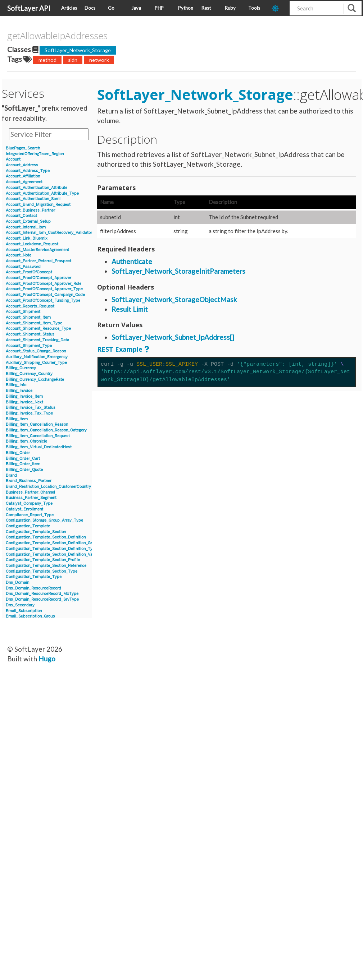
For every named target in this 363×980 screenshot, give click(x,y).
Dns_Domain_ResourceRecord (33, 588)
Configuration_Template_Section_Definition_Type (51, 549)
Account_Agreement (24, 182)
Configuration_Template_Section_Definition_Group (52, 543)
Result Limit (130, 309)
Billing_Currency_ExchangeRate (35, 380)
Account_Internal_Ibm (26, 227)
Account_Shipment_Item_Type (34, 323)
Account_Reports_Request (30, 306)
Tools (254, 8)
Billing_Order (18, 453)
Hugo (47, 659)
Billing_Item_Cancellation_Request (38, 436)
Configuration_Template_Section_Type (42, 571)
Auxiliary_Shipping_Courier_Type (36, 363)
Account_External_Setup (28, 221)
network (99, 60)
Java (136, 8)
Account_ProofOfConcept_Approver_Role (44, 284)
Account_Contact (21, 216)
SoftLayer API (29, 8)
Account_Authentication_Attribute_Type (42, 193)
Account (13, 159)
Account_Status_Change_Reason (36, 351)
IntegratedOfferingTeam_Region (35, 154)
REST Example (120, 349)
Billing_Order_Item (23, 464)
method (47, 60)
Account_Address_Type (28, 171)
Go (111, 8)
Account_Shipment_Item (28, 317)
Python (186, 8)
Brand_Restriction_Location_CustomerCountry (48, 487)
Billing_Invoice (19, 391)
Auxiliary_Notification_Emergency (37, 357)
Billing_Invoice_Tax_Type (29, 413)
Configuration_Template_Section (36, 532)
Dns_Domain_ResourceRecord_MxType (42, 594)
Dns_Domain (17, 583)
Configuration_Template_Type (34, 577)
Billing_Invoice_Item (24, 396)
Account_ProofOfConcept (29, 272)
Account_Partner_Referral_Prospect (38, 261)
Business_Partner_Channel (30, 492)
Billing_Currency (21, 368)
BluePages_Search (23, 148)
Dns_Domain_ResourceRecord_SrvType (42, 599)
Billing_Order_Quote (24, 470)
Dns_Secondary (20, 605)
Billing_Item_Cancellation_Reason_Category (46, 430)
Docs (90, 8)
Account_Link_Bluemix (27, 238)
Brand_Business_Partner (29, 481)
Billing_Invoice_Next (24, 402)
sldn (73, 60)
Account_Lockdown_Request (32, 244)
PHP (159, 8)
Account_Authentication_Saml (33, 199)
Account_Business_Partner (30, 210)
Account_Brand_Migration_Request (38, 205)
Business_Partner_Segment (31, 498)
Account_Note (19, 255)
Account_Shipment (23, 312)
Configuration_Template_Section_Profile (43, 560)
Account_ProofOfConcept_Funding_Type (43, 301)
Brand (11, 475)
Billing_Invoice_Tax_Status (31, 408)
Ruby (230, 8)
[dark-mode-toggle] (278, 8)
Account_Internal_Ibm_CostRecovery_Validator (49, 233)
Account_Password (23, 267)
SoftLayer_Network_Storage (78, 50)
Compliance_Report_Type (30, 515)
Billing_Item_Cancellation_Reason (37, 424)
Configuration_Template (28, 526)
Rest (206, 8)
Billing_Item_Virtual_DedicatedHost (39, 447)
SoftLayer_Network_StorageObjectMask (174, 299)
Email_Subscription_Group (30, 616)
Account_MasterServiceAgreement (37, 250)
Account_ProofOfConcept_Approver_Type (44, 289)
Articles (69, 8)
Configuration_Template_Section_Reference (46, 566)
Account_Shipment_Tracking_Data (37, 340)
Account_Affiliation (23, 176)
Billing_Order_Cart (23, 459)
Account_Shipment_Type (29, 346)
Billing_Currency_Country (29, 374)
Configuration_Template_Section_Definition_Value (52, 554)
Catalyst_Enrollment (24, 509)
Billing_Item (17, 419)
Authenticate (132, 261)
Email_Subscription (24, 611)
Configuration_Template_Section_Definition (46, 537)
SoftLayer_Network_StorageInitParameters (178, 271)
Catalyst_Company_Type (29, 503)
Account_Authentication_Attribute (37, 188)
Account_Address (22, 165)
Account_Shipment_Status (30, 334)
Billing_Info (16, 385)
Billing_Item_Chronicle (26, 441)
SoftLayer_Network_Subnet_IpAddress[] (173, 337)
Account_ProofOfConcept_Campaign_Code (45, 295)
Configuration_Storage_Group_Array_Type (44, 520)
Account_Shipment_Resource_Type (38, 329)
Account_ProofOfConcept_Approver (38, 278)
